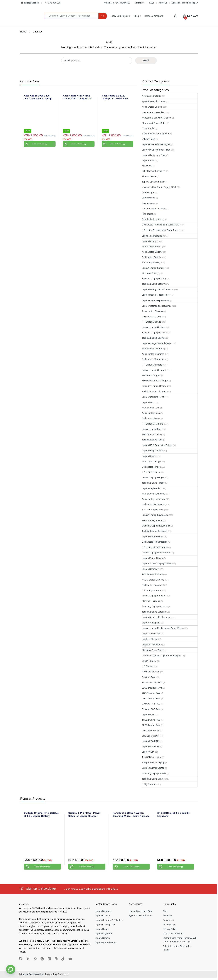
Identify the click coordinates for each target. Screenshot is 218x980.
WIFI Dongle (148, 192)
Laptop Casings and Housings (157, 306)
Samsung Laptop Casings (155, 333)
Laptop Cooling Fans (105, 925)
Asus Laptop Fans (151, 413)
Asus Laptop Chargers (153, 354)
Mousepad (147, 166)
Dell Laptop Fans (150, 418)
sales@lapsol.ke (30, 3)
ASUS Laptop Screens (153, 580)
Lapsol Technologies (152, 236)
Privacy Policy (170, 929)
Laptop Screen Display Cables (157, 564)
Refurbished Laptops (152, 219)
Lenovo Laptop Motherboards (156, 553)
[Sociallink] (21, 958)
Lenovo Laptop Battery (153, 268)
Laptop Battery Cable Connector (158, 289)
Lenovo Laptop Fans (152, 429)
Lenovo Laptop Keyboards (155, 515)
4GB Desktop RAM (151, 693)
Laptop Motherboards (153, 537)
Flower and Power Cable (154, 123)
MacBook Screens (151, 601)
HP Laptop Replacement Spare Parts (160, 230)
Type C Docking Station (154, 182)
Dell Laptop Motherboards (155, 542)
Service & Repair (120, 16)
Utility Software (149, 784)
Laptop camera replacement (156, 300)
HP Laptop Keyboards (153, 510)
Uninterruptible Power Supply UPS (159, 187)
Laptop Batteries (103, 911)
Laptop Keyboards (151, 488)
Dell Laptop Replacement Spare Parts (161, 225)
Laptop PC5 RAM (151, 746)
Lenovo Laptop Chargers (154, 370)
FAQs (152, 3)
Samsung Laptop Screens (155, 606)
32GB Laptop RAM (151, 725)
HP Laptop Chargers (152, 365)
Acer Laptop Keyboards (154, 494)
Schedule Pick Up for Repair (185, 3)
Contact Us (139, 3)
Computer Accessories (153, 112)
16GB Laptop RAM (151, 720)
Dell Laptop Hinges (151, 467)
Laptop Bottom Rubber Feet (156, 295)
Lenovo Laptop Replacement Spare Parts (162, 628)
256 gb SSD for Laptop (153, 762)
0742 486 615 (52, 3)
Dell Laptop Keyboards (153, 504)
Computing (147, 203)
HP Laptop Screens (152, 590)
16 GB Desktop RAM (152, 682)
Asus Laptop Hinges (152, 462)
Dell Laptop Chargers (152, 359)
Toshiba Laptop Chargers (154, 391)
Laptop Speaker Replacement (157, 617)
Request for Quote (154, 16)
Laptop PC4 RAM (151, 741)
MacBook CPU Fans (152, 434)
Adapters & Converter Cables (156, 118)
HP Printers (148, 666)
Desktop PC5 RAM (151, 709)
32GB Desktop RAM (152, 688)
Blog (137, 16)
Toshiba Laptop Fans (152, 440)
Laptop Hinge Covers (152, 451)
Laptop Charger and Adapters (157, 343)
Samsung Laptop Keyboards (156, 526)
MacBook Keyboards (152, 520)
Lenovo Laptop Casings (154, 327)
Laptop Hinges (149, 456)
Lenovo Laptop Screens (154, 596)
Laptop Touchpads (151, 623)
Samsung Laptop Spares (154, 773)
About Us (163, 3)
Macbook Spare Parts (153, 650)
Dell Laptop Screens (152, 585)
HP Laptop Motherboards (154, 547)
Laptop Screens (150, 569)
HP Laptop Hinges (151, 472)
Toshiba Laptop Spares (153, 779)
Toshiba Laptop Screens (154, 612)
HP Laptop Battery (151, 262)
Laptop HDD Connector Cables (157, 445)
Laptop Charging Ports (153, 397)
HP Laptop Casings (151, 322)
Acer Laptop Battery (152, 247)
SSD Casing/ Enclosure (154, 171)
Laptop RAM (148, 714)
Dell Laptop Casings (152, 317)
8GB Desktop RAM (151, 698)
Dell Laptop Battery (151, 257)
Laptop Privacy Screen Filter (156, 150)
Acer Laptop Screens (152, 574)
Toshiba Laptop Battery (153, 284)
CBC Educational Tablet (154, 209)
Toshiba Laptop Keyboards (155, 531)
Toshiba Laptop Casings (154, 338)
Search (146, 60)
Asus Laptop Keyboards (154, 499)
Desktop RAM (149, 677)
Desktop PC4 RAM (151, 704)
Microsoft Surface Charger (155, 381)
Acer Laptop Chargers (153, 349)
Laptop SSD (148, 752)
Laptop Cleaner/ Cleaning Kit (156, 144)
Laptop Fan (148, 402)
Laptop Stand (149, 160)
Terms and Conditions (173, 934)
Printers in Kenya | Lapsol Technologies (161, 656)
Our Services (169, 925)
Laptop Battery (149, 241)
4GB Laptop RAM (151, 730)
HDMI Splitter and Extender (155, 134)
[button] (11, 969)
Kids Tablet (147, 214)
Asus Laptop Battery (152, 252)
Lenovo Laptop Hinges (153, 477)
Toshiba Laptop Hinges (153, 483)
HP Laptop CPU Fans (153, 424)
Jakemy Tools (149, 139)
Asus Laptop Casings (152, 311)
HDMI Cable (148, 128)
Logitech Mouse (150, 639)
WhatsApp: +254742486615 (117, 3)
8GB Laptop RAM (151, 736)
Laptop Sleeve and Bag (154, 155)
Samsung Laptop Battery (154, 279)
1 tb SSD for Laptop (152, 757)
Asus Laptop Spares (152, 107)
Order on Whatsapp (40, 144)
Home (23, 32)
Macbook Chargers (151, 375)
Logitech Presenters (152, 645)
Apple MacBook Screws (154, 101)
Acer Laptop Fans (151, 408)
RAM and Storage (151, 672)
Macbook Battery (150, 273)
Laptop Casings (103, 916)
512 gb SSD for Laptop (153, 768)
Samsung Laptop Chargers (155, 386)
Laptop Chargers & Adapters (109, 920)
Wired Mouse (149, 198)
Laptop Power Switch (152, 558)
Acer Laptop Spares (152, 96)
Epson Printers (149, 661)
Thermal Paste (149, 176)
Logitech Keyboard (151, 634)
